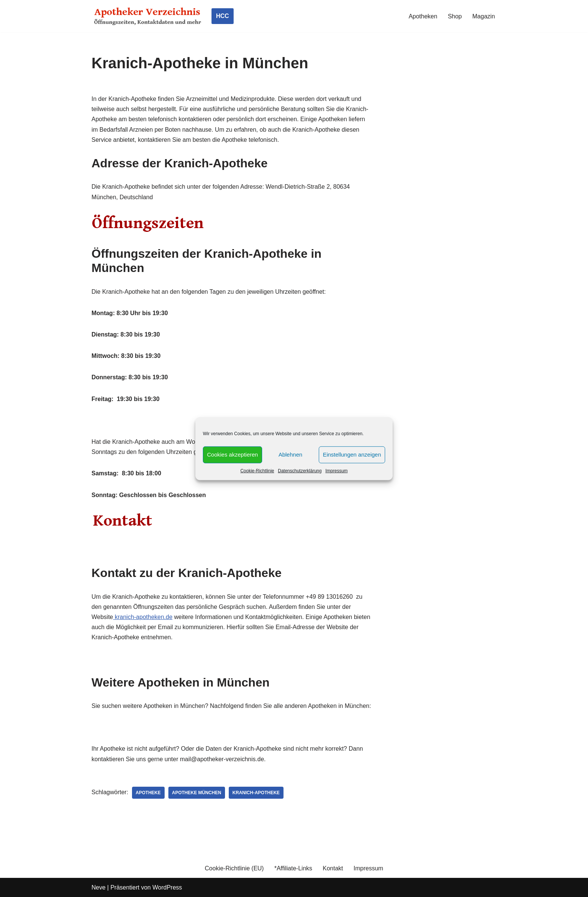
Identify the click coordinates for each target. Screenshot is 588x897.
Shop (455, 16)
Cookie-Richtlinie (257, 470)
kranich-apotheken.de (143, 617)
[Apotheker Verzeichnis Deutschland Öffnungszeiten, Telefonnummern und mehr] (148, 16)
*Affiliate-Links (293, 868)
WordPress (167, 887)
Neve (98, 887)
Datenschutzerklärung (300, 470)
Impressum (337, 470)
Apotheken (423, 16)
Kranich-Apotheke (256, 793)
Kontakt (333, 868)
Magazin (484, 16)
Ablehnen (290, 455)
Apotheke (148, 793)
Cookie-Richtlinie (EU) (234, 868)
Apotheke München (197, 793)
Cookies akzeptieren (232, 455)
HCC (223, 16)
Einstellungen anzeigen (352, 455)
